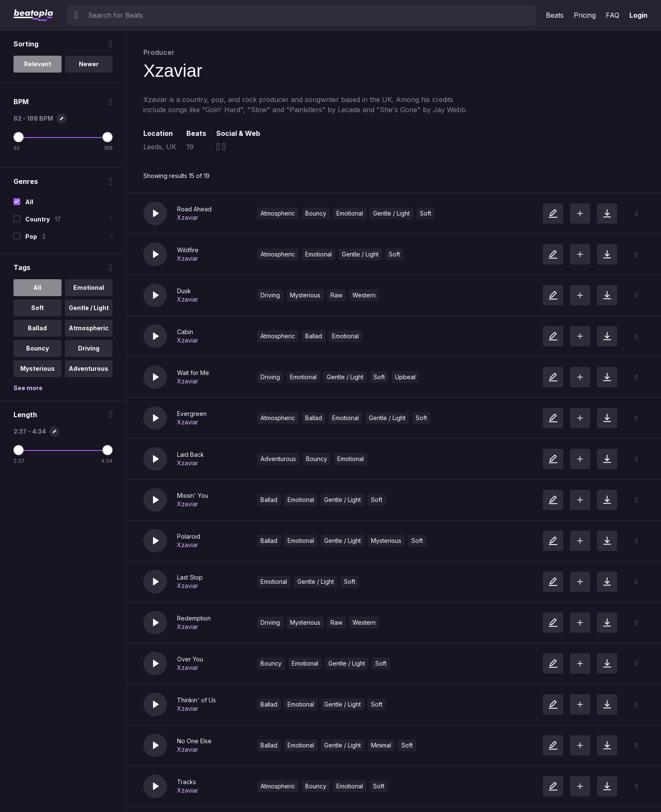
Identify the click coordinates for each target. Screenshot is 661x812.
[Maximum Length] (107, 450)
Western (364, 295)
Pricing (585, 15)
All (29, 202)
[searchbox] (310, 15)
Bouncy (316, 213)
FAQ (613, 15)
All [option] (37, 287)
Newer (89, 64)
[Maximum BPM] (107, 137)
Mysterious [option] (38, 368)
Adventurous (278, 459)
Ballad (314, 336)
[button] (155, 213)
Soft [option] (38, 308)
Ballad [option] (37, 328)
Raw (336, 295)
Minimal (381, 745)
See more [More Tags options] (28, 388)
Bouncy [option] (38, 348)
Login (638, 15)
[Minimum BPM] (19, 137)
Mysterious (305, 295)
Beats (555, 15)
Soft (426, 213)
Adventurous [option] (89, 368)
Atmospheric (278, 213)
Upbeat (405, 377)
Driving (270, 295)
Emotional (350, 213)
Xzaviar (188, 217)
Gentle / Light (391, 213)
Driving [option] (89, 348)
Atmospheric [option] (89, 328)
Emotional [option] (89, 287)
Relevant (38, 64)
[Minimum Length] (19, 450)
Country (38, 219)
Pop (31, 236)
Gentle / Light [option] (89, 308)
